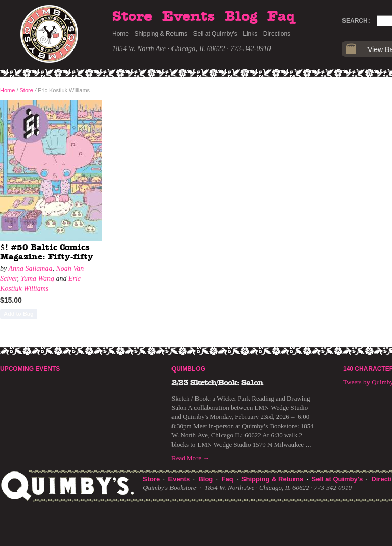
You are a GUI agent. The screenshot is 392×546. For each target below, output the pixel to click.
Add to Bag (19, 314)
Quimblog (188, 369)
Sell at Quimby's (215, 34)
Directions (277, 34)
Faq (281, 17)
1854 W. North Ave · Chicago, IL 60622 (169, 49)
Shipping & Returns (161, 34)
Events (189, 17)
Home (120, 34)
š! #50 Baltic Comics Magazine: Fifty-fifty (47, 252)
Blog (241, 17)
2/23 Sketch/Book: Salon (217, 383)
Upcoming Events (30, 369)
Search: (356, 21)
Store (132, 17)
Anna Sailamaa (30, 269)
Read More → (190, 458)
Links (250, 34)
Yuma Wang (37, 278)
